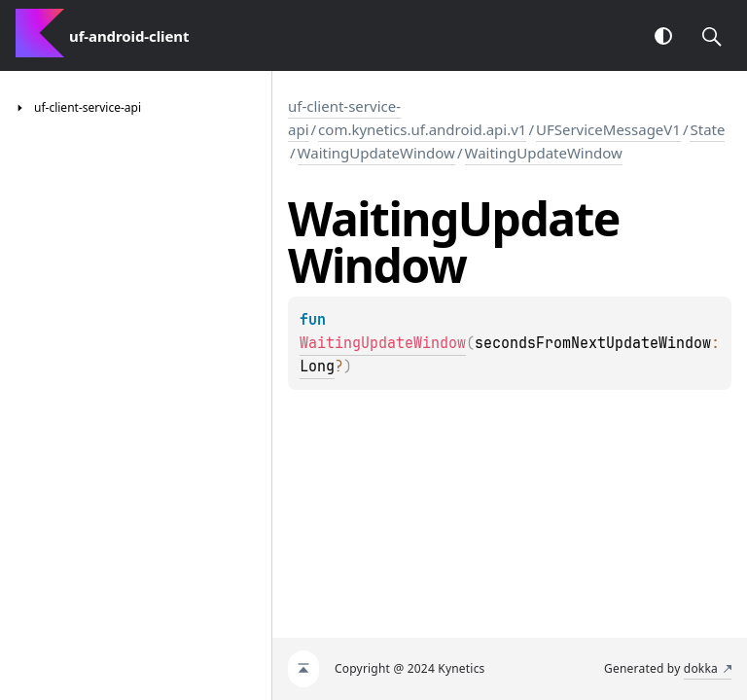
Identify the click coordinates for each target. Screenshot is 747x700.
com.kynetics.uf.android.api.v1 (422, 129)
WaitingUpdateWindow (376, 153)
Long (317, 367)
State (707, 129)
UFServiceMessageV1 (608, 129)
